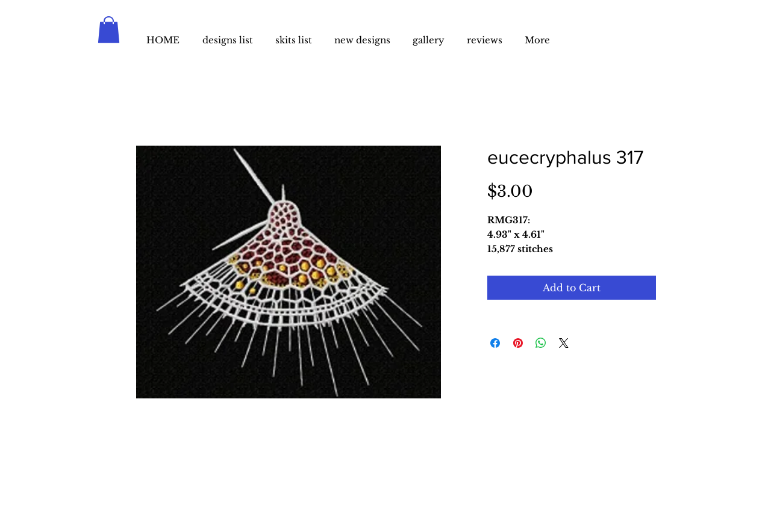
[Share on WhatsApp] (541, 343)
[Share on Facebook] (495, 343)
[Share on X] (564, 343)
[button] (109, 29)
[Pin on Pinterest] (518, 343)
